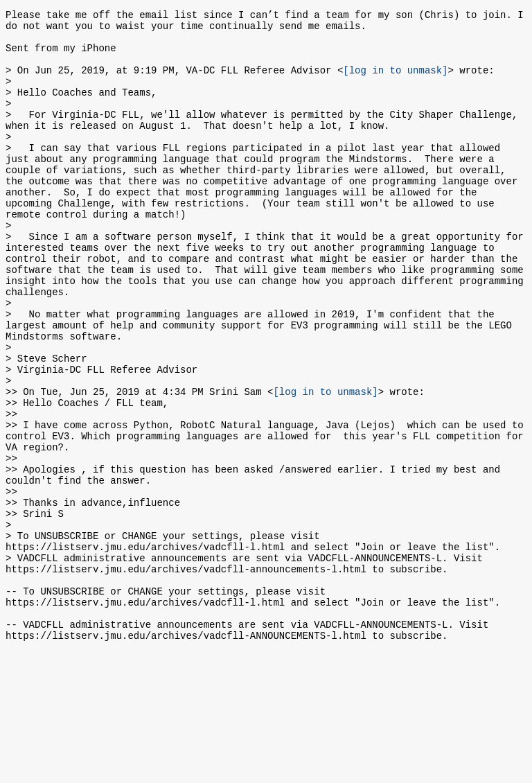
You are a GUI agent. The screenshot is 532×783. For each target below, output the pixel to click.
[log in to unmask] (395, 82)
